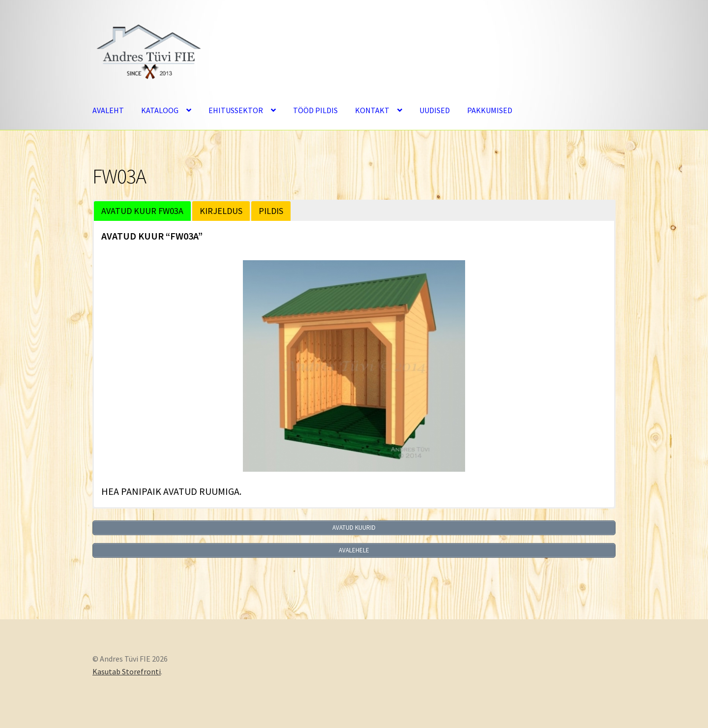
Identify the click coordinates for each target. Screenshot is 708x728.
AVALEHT (108, 110)
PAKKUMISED (490, 110)
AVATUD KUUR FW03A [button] (142, 211)
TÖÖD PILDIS (315, 110)
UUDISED (435, 110)
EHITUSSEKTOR (236, 110)
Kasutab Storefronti (127, 671)
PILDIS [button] (271, 211)
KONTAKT (372, 110)
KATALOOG (160, 110)
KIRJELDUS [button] (221, 211)
